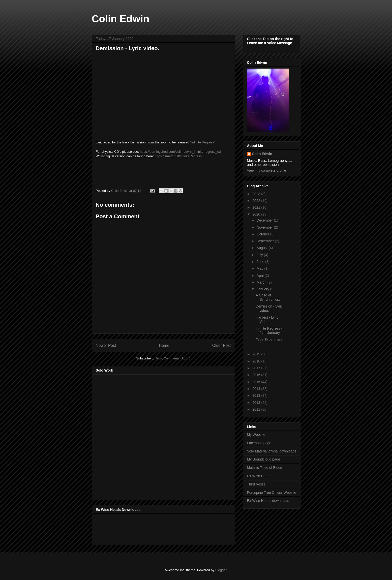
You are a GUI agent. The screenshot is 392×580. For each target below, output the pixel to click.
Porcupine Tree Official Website (272, 493)
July (260, 255)
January (263, 289)
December (265, 220)
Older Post (222, 345)
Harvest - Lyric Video (267, 319)
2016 (257, 375)
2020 (257, 214)
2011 (257, 409)
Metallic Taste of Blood (265, 468)
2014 (257, 389)
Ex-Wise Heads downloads (268, 501)
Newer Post (106, 345)
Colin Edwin (121, 19)
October (263, 234)
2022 (257, 201)
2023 (257, 194)
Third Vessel (257, 484)
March (262, 282)
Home (164, 345)
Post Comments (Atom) (173, 358)
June (261, 262)
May (260, 268)
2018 (257, 361)
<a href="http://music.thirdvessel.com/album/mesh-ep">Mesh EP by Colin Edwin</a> (140, 436)
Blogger (221, 570)
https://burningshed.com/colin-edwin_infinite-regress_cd (180, 152)
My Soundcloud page (264, 459)
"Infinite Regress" (203, 142)
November (265, 227)
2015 (257, 382)
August (263, 248)
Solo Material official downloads (272, 451)
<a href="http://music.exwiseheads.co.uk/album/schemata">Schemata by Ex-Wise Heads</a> (146, 528)
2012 (257, 403)
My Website (256, 435)
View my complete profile (267, 170)
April (261, 276)
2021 (257, 207)
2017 (257, 368)
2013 (257, 395)
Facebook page (259, 443)
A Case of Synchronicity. (268, 297)
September (266, 241)
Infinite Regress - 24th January (269, 331)
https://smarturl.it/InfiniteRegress (178, 156)
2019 (257, 354)
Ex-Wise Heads (259, 476)
